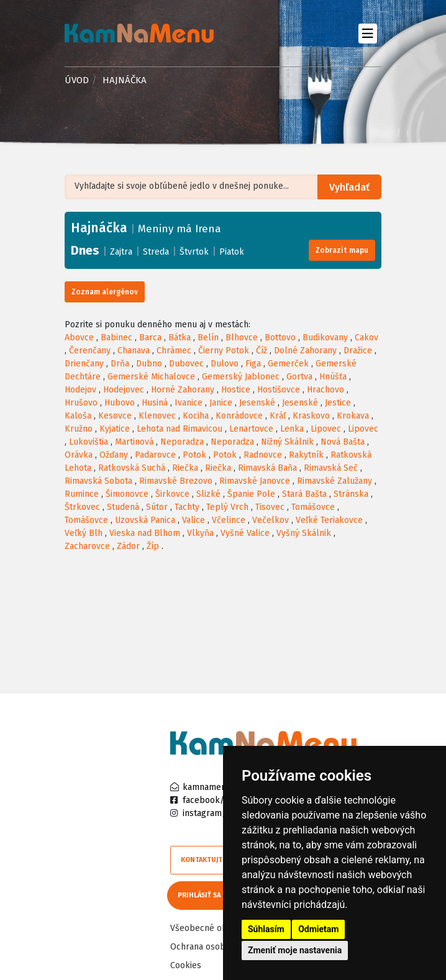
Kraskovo (311, 416)
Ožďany (114, 455)
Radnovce (263, 455)
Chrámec (174, 351)
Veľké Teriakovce (329, 520)
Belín (208, 338)
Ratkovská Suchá (132, 468)
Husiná (155, 403)
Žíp (153, 546)
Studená (123, 507)
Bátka (180, 338)
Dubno (149, 364)
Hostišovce (279, 390)
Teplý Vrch (227, 507)
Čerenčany (90, 351)
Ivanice (189, 403)
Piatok (232, 252)
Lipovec (326, 429)
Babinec (116, 338)
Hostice (236, 390)
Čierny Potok (224, 351)
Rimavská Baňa (267, 468)
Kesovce (115, 416)
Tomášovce (313, 507)
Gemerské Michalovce (151, 377)
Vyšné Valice (245, 533)
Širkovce (172, 494)
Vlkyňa (200, 533)
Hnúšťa (333, 377)
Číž (262, 351)
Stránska (351, 494)
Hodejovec (124, 390)
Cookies (186, 965)
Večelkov (271, 520)
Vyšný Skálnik (304, 533)
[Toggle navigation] (367, 33)
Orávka (79, 455)
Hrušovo (81, 403)
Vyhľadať (350, 187)
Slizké (208, 494)
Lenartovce (251, 429)
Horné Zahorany (183, 390)
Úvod (77, 80)
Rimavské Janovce (255, 481)
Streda (156, 252)
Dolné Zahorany (305, 351)
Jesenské (257, 403)
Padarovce (155, 455)
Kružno (79, 429)
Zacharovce (87, 546)
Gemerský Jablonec (241, 377)
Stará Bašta (304, 494)
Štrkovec (82, 507)
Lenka (292, 429)
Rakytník (306, 455)
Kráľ (278, 416)
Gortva (299, 377)
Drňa (120, 364)
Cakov (366, 338)
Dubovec (186, 364)
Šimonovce (127, 494)
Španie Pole (251, 494)
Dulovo (225, 364)
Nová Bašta (343, 442)
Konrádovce (239, 416)
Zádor (128, 546)
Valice (193, 520)
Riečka (185, 468)
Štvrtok (194, 252)
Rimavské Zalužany (334, 481)
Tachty (187, 507)
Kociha (196, 416)
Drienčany (84, 364)
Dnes (85, 250)
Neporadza (182, 442)
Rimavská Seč (331, 468)
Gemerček (288, 364)
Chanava (134, 351)
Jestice (338, 403)
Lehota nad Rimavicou (180, 429)
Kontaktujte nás (211, 860)
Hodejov (80, 390)
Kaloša (78, 416)
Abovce (79, 338)
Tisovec (270, 507)
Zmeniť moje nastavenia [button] (295, 950)
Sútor (157, 507)
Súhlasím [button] (266, 929)
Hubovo (120, 403)
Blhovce (242, 338)
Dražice (358, 351)
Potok (194, 455)
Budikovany (325, 338)
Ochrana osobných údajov (221, 947)
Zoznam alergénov (105, 292)
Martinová (134, 442)
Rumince (82, 494)
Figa (253, 364)
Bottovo (280, 338)
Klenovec (157, 416)
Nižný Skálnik (287, 442)
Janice (221, 403)
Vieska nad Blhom (145, 533)
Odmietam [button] (318, 929)
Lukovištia (89, 442)
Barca (150, 338)
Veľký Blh (84, 533)
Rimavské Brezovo (176, 481)
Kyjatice (115, 429)
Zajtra (121, 252)
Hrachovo (325, 390)
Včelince (229, 520)
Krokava (353, 416)
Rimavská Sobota (98, 481)
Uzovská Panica (145, 520)
